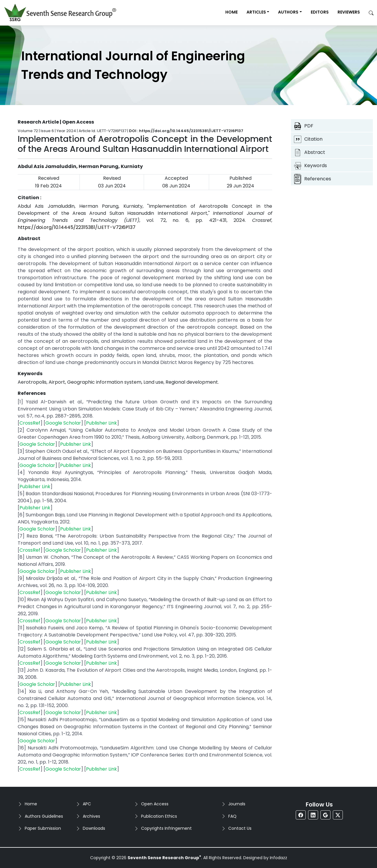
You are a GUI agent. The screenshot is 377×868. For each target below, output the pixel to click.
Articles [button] (256, 12)
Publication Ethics (159, 816)
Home (232, 12)
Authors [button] (288, 12)
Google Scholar (63, 423)
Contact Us (240, 828)
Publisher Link (101, 423)
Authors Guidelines (44, 816)
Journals (237, 804)
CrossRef (30, 423)
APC (87, 804)
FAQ (232, 816)
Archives (91, 816)
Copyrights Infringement (166, 828)
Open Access (155, 804)
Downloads (94, 828)
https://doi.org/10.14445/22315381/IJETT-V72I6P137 (77, 227)
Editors (320, 12)
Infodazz (278, 858)
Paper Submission (43, 828)
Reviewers (349, 12)
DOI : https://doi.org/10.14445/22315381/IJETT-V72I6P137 (186, 131)
